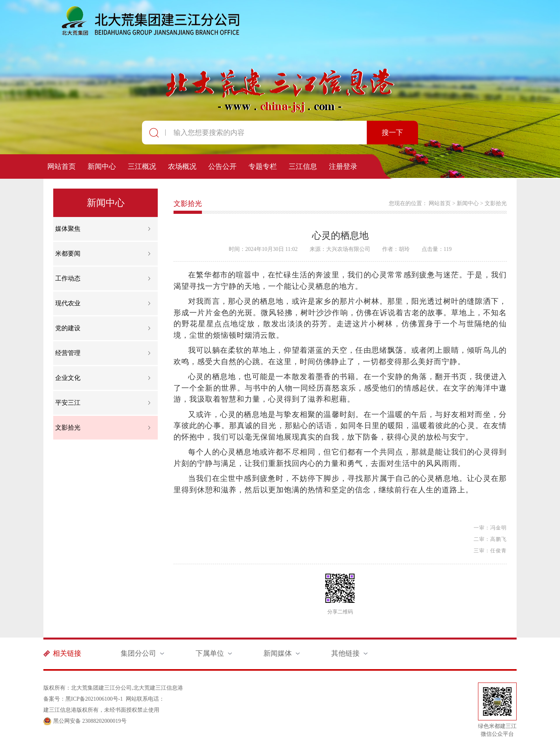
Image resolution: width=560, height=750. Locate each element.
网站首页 (62, 166)
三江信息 (303, 166)
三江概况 (142, 166)
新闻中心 (102, 166)
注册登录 (343, 166)
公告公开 (222, 166)
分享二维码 (340, 612)
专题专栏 (263, 166)
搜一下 (392, 133)
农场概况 (182, 166)
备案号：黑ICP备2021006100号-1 (83, 699)
